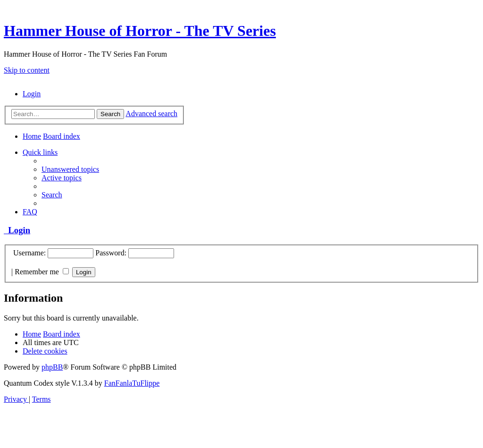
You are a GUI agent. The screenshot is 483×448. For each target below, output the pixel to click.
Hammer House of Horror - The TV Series (140, 31)
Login (17, 230)
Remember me (42, 272)
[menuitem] (32, 94)
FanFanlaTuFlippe (132, 383)
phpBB (52, 367)
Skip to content (27, 70)
